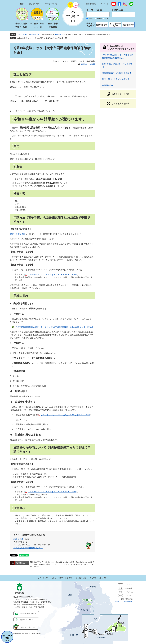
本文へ (22, 4)
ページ (99, 19)
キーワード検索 (94, 10)
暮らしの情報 (21, 24)
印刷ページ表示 (88, 64)
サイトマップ (43, 578)
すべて (91, 19)
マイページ (105, 4)
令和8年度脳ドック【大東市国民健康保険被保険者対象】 (40, 38)
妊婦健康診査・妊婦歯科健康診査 (117, 73)
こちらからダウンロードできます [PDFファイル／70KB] (53, 274)
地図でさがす (128, 25)
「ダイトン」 (28, 627)
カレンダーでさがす (115, 25)
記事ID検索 (117, 10)
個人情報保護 (81, 578)
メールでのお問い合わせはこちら (28, 548)
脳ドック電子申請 (18, 234)
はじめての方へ (35, 4)
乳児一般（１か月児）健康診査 (116, 79)
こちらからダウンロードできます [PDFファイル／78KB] (65, 415)
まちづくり (37, 27)
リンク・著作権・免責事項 (62, 578)
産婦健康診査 (108, 85)
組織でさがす (102, 25)
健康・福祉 (53, 24)
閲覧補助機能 (91, 4)
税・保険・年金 (37, 24)
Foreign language (51, 4)
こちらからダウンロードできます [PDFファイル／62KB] (53, 492)
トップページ (23, 34)
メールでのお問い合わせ (28, 614)
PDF (107, 19)
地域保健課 (59, 34)
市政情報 (53, 27)
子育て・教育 (21, 27)
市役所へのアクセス (26, 620)
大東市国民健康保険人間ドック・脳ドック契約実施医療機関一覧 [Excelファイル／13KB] (54, 327)
